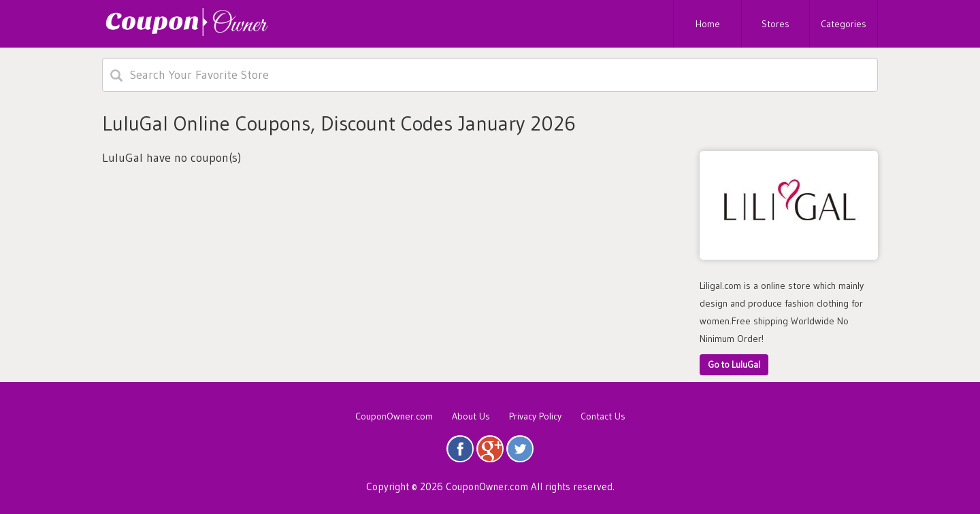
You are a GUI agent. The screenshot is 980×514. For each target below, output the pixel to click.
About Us (471, 416)
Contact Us (603, 416)
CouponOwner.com (394, 416)
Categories (844, 24)
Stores (775, 24)
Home (708, 24)
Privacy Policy (535, 416)
